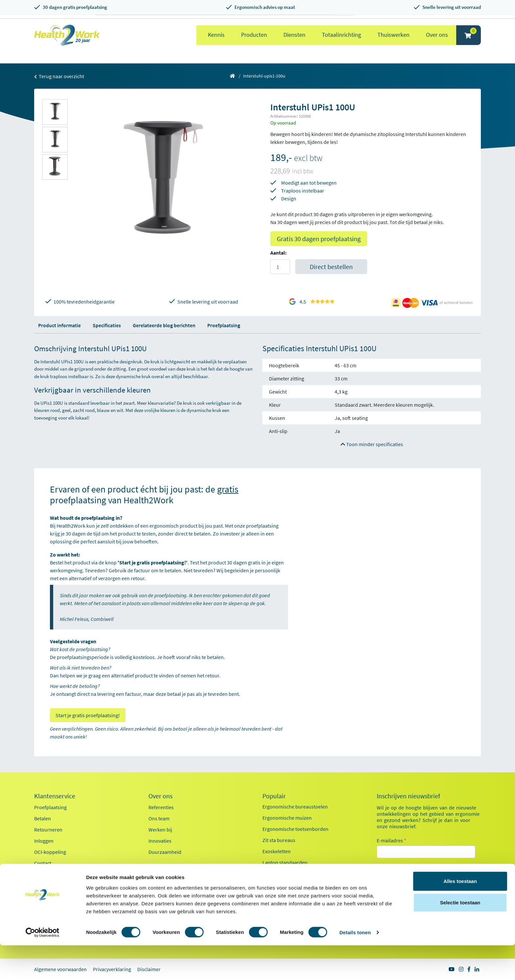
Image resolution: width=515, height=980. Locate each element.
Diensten (294, 35)
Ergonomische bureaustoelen (295, 807)
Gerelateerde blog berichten (164, 325)
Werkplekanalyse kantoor (291, 896)
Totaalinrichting (341, 35)
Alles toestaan (460, 915)
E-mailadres (392, 840)
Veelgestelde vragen (56, 874)
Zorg (390, 890)
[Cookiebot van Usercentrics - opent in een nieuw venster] (43, 967)
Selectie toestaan (460, 937)
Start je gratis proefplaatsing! (88, 715)
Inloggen (44, 841)
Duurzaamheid (165, 852)
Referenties (161, 807)
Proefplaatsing (224, 325)
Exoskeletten (277, 851)
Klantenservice (55, 796)
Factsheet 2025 (165, 866)
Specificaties (107, 325)
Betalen (43, 818)
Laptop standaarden (285, 862)
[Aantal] (280, 267)
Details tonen (355, 967)
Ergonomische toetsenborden (295, 829)
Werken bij (160, 830)
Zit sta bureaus (279, 840)
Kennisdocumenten (170, 877)
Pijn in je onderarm (283, 885)
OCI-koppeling (50, 852)
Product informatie (59, 325)
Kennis (216, 35)
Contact (43, 863)
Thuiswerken (393, 35)
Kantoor (394, 878)
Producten (254, 35)
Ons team (159, 818)
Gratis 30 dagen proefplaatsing (319, 239)
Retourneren (48, 830)
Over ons (437, 35)
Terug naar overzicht (59, 76)
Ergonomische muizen (287, 818)
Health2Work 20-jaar (171, 889)
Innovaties (160, 841)
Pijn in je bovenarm (284, 874)
